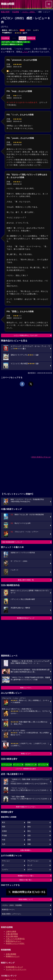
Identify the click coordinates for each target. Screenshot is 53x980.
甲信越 (4, 836)
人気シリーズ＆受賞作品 (15, 939)
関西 (4, 827)
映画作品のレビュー (14, 941)
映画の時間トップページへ (11, 914)
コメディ (36, 30)
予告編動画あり (7, 33)
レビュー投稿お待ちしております (26, 335)
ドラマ (28, 30)
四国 (29, 840)
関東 (29, 822)
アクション (6, 861)
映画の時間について (26, 899)
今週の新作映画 (12, 934)
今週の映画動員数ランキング (12, 542)
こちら (25, 52)
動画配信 (31, 38)
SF (3, 865)
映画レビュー (26, 754)
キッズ (30, 865)
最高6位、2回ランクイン (10, 30)
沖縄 (29, 844)
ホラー (30, 870)
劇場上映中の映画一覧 (26, 580)
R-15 (22, 30)
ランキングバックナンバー (16, 969)
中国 (4, 840)
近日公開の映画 (12, 936)
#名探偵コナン (30, 765)
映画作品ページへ (8, 910)
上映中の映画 (11, 931)
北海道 (4, 831)
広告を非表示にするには (41, 457)
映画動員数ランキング (14, 967)
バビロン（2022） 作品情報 (12, 905)
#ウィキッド (18, 765)
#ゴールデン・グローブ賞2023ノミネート (16, 42)
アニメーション (33, 861)
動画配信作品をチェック (26, 618)
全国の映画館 (11, 954)
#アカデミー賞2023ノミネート (12, 44)
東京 (4, 822)
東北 (29, 831)
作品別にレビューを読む (15, 943)
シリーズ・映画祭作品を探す (26, 769)
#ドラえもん (6, 765)
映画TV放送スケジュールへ (26, 807)
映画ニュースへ (26, 688)
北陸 (29, 836)
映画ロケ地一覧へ (26, 880)
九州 (4, 844)
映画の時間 (5, 12)
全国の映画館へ (26, 850)
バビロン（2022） (29, 12)
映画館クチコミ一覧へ (26, 876)
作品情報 (16, 12)
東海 (29, 827)
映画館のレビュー (13, 956)
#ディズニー (42, 765)
